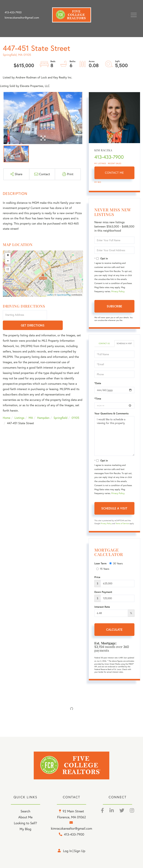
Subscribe (114, 306)
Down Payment (103, 592)
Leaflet (50, 295)
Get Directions (65, 315)
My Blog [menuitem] (25, 829)
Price (97, 577)
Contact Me (114, 173)
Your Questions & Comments (112, 413)
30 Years (116, 563)
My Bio (98, 182)
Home (7, 408)
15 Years (103, 569)
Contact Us (104, 343)
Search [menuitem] (25, 811)
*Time (98, 399)
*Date (98, 383)
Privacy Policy (118, 292)
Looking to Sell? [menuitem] (26, 823)
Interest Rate (102, 607)
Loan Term (100, 563)
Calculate (114, 629)
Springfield (61, 408)
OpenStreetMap (64, 295)
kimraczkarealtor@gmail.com (22, 18)
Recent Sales (115, 163)
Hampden (43, 408)
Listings (19, 408)
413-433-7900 (13, 12)
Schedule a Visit (124, 343)
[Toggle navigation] (134, 15)
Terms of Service (122, 523)
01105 (75, 408)
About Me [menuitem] (25, 817)
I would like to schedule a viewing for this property (114, 436)
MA (31, 408)
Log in (68, 851)
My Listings (100, 163)
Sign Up (80, 851)
